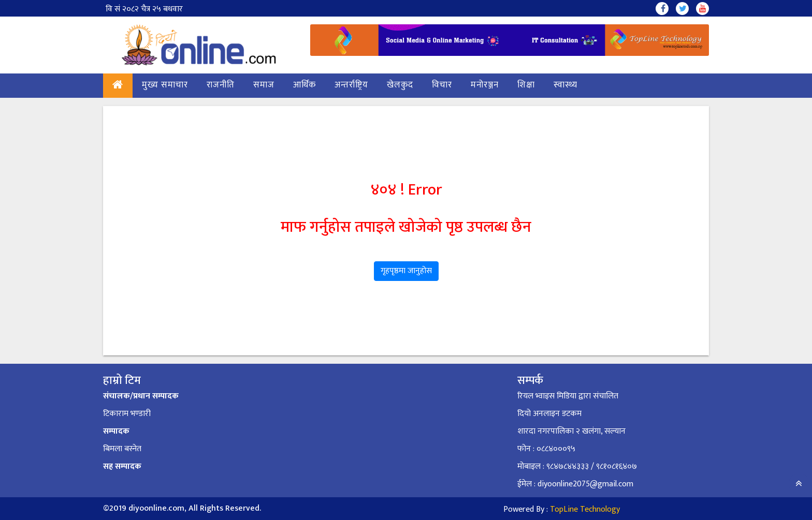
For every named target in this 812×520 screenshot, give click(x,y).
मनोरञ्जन (485, 85)
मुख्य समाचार (165, 85)
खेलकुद (400, 85)
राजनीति (221, 85)
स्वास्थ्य (565, 85)
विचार (442, 85)
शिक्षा (526, 85)
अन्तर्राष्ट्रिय (351, 85)
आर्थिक (304, 85)
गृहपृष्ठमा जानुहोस (406, 271)
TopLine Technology (585, 509)
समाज (264, 85)
